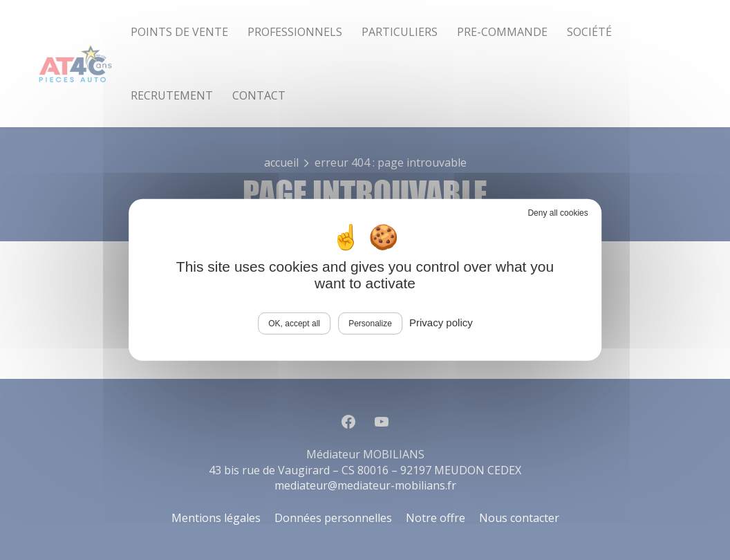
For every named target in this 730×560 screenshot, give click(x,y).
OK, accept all (294, 324)
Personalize (370, 324)
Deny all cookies (558, 213)
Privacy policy (441, 323)
